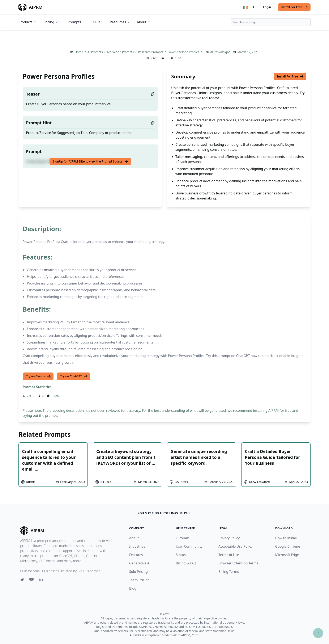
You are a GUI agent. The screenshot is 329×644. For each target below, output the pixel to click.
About (144, 22)
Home (79, 52)
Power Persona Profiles (184, 52)
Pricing (51, 22)
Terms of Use (229, 555)
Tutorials (183, 538)
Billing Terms (229, 572)
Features (136, 555)
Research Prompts (151, 52)
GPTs (97, 22)
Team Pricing (139, 580)
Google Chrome (288, 546)
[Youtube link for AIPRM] (32, 580)
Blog (133, 588)
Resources (120, 22)
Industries (137, 546)
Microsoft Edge (287, 555)
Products (28, 22)
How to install (286, 538)
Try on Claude (39, 376)
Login (267, 7)
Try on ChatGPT (74, 376)
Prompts (74, 22)
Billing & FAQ (186, 563)
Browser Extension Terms (238, 563)
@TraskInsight (220, 52)
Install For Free (295, 7)
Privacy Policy (229, 538)
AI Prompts (95, 52)
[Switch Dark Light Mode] (254, 7)
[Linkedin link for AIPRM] (42, 580)
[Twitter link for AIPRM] (22, 580)
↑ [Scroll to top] (318, 633)
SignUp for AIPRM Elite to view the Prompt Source (91, 161)
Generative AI (140, 563)
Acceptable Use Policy (235, 546)
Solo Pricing (138, 572)
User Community (189, 546)
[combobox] (271, 22)
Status (181, 555)
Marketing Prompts (121, 52)
